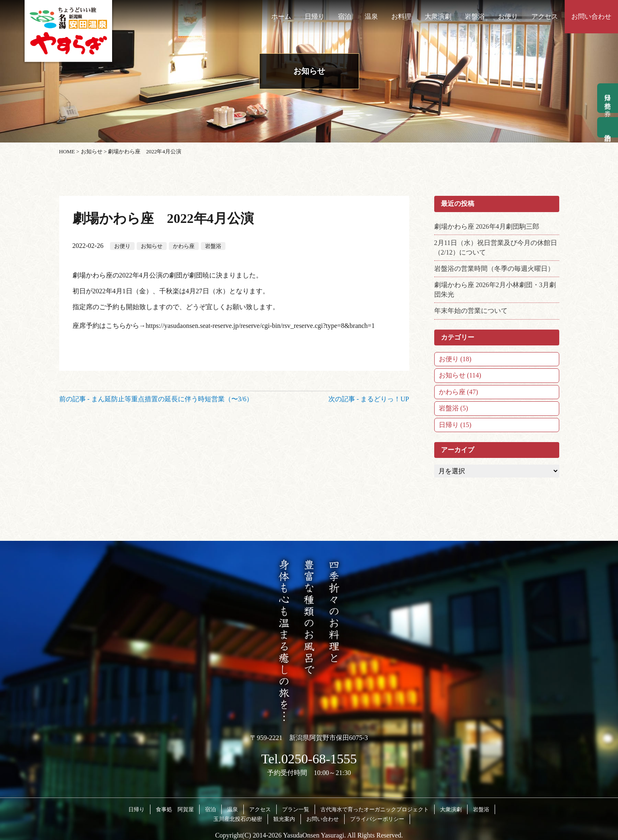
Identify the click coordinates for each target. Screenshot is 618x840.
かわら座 (184, 246)
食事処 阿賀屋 (175, 809)
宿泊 (345, 16)
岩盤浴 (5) (454, 408)
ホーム (281, 16)
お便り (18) (455, 359)
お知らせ (152, 246)
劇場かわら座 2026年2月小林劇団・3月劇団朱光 (495, 289)
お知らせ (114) (460, 375)
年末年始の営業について (471, 311)
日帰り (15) (455, 425)
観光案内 (284, 819)
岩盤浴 (475, 16)
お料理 (401, 16)
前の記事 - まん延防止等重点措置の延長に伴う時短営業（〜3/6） (156, 399)
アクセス (545, 16)
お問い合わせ (591, 16)
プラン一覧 (296, 809)
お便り (508, 16)
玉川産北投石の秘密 (238, 819)
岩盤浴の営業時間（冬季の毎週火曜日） (494, 269)
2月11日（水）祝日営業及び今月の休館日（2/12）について (496, 247)
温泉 (371, 16)
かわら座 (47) (459, 392)
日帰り (315, 16)
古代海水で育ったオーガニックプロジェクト (375, 809)
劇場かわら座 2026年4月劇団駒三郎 (487, 226)
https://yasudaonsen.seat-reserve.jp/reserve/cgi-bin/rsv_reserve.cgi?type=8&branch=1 (260, 326)
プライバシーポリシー (377, 819)
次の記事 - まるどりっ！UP (369, 399)
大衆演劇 (438, 16)
